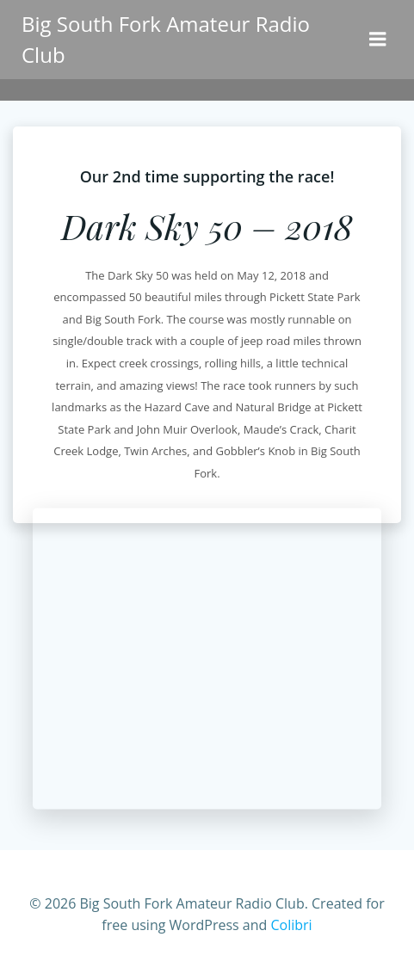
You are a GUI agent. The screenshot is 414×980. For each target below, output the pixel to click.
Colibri (291, 925)
